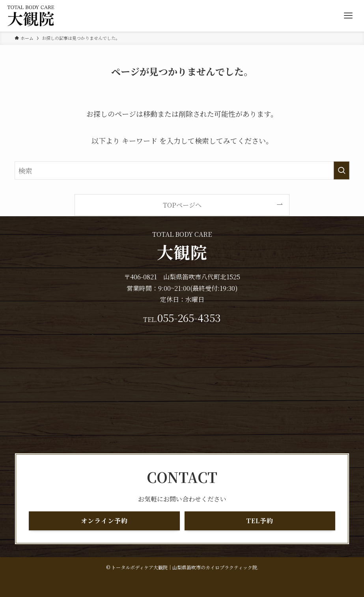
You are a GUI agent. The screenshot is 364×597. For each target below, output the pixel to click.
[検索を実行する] (342, 170)
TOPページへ (182, 205)
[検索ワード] (182, 170)
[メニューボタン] (348, 16)
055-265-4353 (189, 318)
